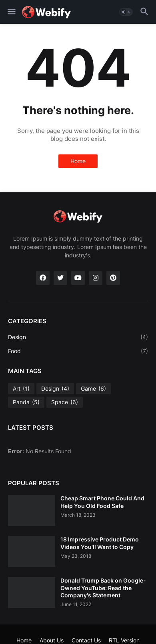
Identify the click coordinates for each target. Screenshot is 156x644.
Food (78, 351)
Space (65, 402)
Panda (26, 402)
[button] (11, 12)
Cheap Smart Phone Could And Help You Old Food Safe (102, 502)
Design (78, 337)
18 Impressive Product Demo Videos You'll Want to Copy (100, 543)
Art (21, 389)
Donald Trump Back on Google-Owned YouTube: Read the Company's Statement (103, 588)
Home (78, 161)
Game (93, 389)
